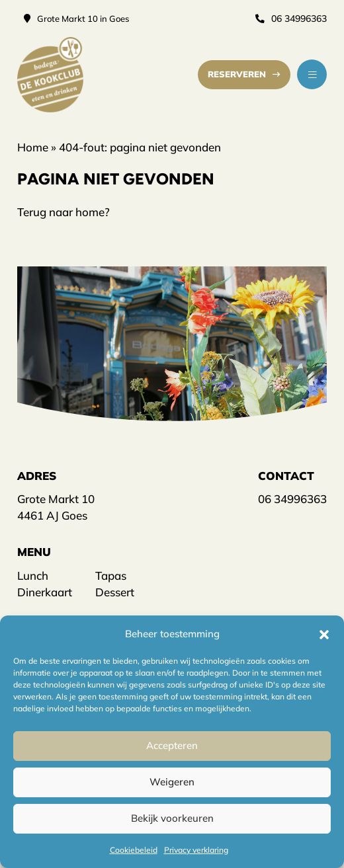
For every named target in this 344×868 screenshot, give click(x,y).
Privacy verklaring (196, 850)
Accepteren (172, 745)
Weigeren (172, 782)
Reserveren (245, 74)
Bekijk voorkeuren (172, 818)
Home (33, 146)
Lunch (33, 575)
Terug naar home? (64, 211)
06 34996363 (292, 18)
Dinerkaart (45, 591)
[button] (324, 633)
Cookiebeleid (134, 850)
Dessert (115, 591)
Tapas (111, 575)
